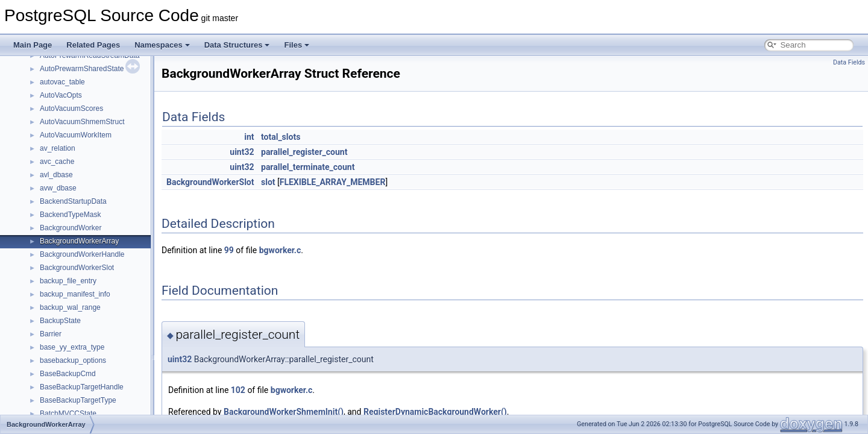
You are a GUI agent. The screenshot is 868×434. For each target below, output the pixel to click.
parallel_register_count (304, 152)
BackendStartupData (73, 201)
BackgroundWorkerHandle (82, 254)
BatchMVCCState (68, 414)
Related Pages (93, 45)
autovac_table (62, 82)
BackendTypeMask (70, 215)
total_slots (281, 137)
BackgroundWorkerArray (79, 241)
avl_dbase (56, 175)
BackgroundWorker (71, 228)
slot (268, 182)
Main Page (33, 45)
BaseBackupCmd (68, 374)
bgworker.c (280, 250)
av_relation (58, 148)
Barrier (51, 334)
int (249, 137)
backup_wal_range (70, 307)
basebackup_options (73, 360)
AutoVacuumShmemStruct (82, 122)
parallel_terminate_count (308, 167)
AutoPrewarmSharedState (82, 69)
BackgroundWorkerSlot (77, 268)
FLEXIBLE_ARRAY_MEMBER (333, 182)
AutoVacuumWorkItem (76, 135)
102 (238, 390)
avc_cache (57, 162)
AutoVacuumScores (71, 108)
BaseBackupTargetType (78, 400)
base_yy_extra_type (72, 347)
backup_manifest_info (75, 294)
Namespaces (162, 45)
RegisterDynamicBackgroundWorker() (435, 412)
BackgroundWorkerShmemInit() (284, 412)
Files (297, 45)
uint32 (242, 152)
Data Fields (849, 62)
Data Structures (237, 45)
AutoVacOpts (61, 95)
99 (229, 250)
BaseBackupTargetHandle (82, 387)
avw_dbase (58, 188)
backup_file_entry (68, 281)
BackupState (60, 321)
